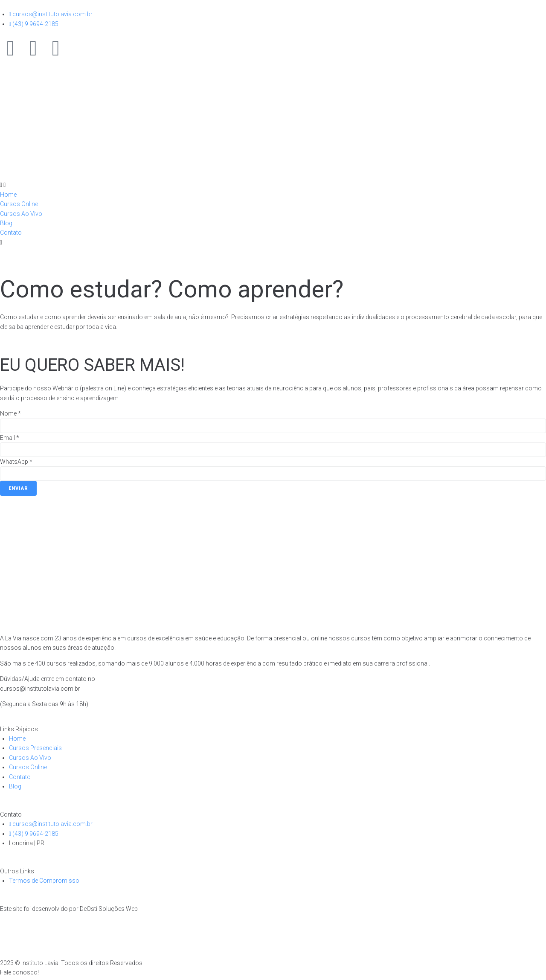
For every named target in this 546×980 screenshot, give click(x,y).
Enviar (18, 488)
